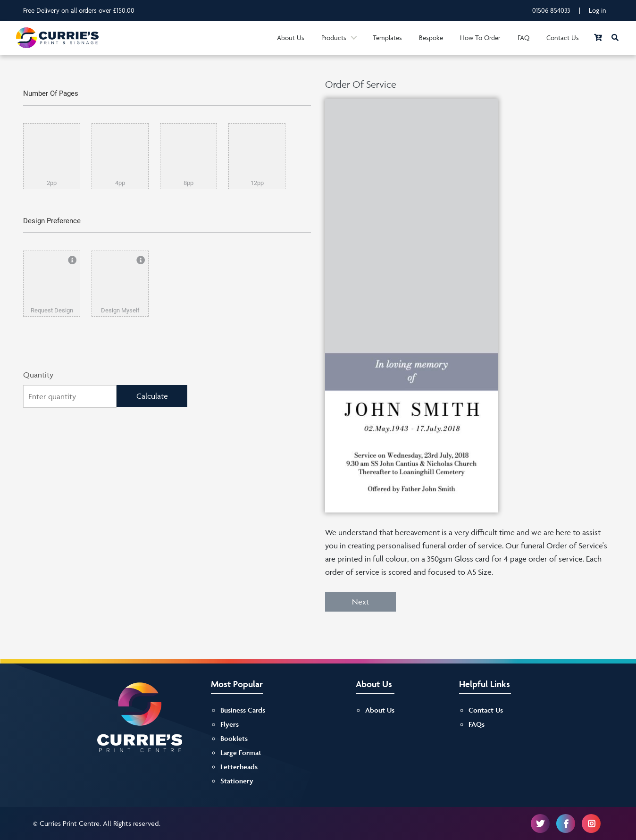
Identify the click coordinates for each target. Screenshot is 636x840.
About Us (291, 38)
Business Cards (243, 710)
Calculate (152, 396)
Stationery (237, 781)
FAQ (523, 38)
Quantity (38, 375)
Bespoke (431, 38)
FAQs (477, 724)
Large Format (241, 752)
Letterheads (239, 767)
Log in (598, 10)
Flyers (230, 724)
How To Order (480, 38)
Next (360, 602)
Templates (387, 38)
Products (334, 38)
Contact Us (563, 38)
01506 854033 (551, 10)
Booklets (234, 738)
